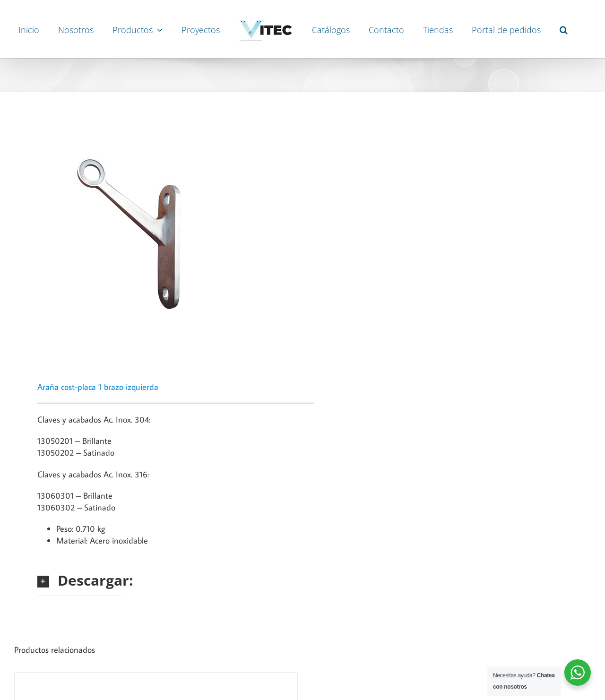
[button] (564, 29)
